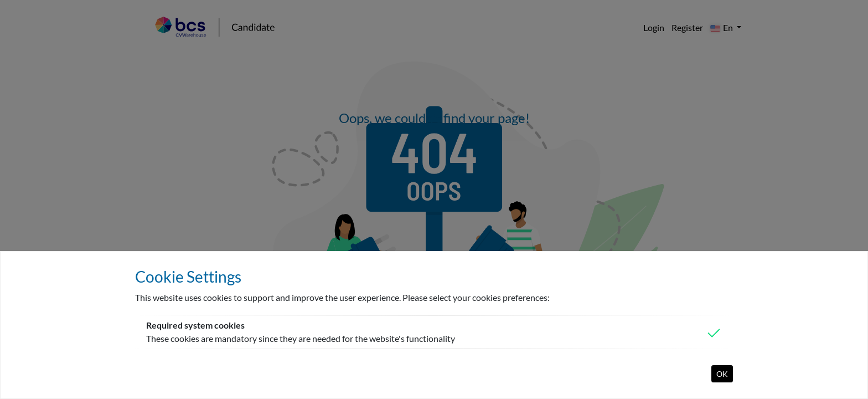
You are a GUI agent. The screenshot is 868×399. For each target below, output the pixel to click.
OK (722, 374)
